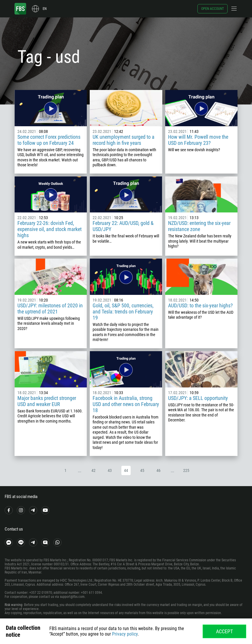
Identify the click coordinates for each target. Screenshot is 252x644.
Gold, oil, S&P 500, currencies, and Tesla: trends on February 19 (123, 312)
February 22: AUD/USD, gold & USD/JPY (123, 226)
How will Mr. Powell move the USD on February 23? (198, 140)
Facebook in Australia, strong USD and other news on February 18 (126, 404)
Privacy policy (125, 634)
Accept (224, 631)
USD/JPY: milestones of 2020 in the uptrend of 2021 (50, 309)
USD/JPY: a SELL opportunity (198, 398)
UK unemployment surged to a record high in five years (124, 140)
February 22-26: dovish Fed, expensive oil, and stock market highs (49, 229)
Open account (213, 9)
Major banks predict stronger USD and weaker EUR (47, 401)
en (45, 9)
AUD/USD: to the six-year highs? (200, 305)
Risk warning (14, 605)
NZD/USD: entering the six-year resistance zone (199, 226)
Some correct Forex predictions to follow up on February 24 (49, 140)
